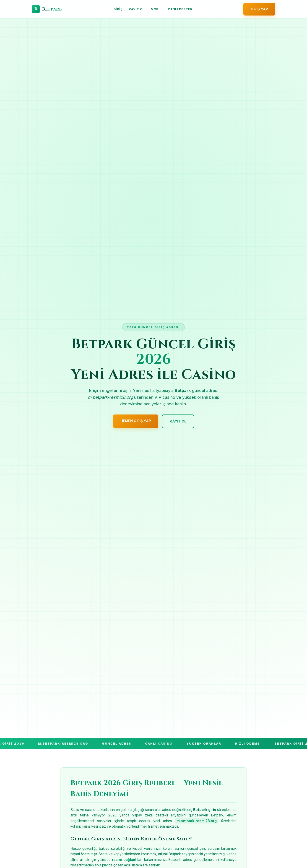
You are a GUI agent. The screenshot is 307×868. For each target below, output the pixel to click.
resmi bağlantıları (127, 860)
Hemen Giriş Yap (136, 421)
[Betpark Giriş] (47, 9)
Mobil (156, 9)
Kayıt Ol (137, 9)
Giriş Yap (259, 9)
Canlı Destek (180, 9)
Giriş (118, 9)
